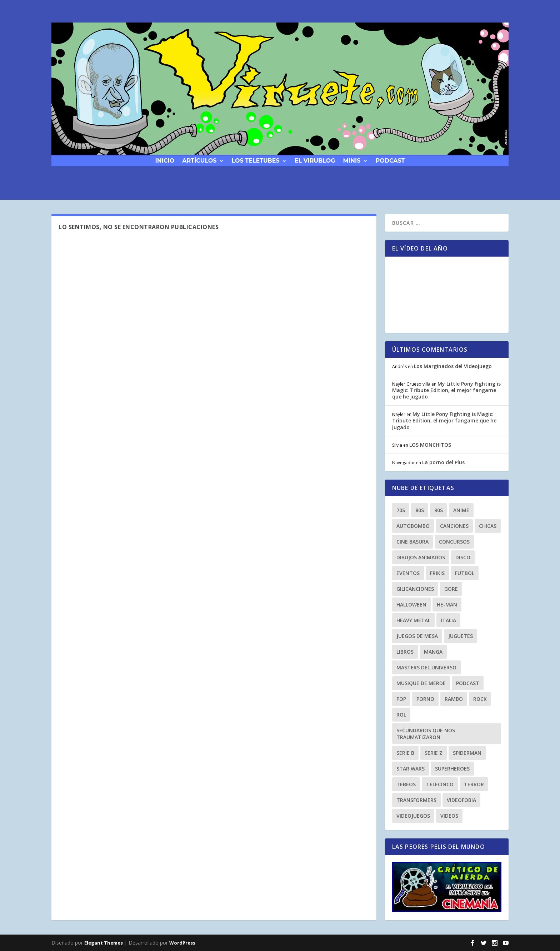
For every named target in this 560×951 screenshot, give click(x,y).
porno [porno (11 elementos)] (425, 699)
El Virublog (315, 160)
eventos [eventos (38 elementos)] (408, 573)
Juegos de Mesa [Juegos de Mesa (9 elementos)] (417, 636)
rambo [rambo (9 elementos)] (454, 699)
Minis (352, 160)
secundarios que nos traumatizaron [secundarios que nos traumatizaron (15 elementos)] (426, 734)
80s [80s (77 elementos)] (420, 510)
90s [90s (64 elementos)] (439, 510)
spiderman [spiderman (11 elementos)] (467, 753)
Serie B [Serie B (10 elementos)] (405, 753)
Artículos (199, 160)
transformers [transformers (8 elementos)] (416, 800)
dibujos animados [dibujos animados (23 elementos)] (421, 557)
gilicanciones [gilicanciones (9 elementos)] (415, 589)
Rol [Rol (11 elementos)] (401, 715)
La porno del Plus (443, 462)
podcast (390, 160)
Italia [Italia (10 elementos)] (448, 620)
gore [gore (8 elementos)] (451, 589)
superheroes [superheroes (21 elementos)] (452, 769)
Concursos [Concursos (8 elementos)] (454, 542)
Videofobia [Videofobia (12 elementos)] (461, 800)
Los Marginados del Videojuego (453, 366)
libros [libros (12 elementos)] (405, 652)
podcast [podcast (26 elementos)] (468, 683)
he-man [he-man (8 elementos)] (447, 605)
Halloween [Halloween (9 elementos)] (411, 605)
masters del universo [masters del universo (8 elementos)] (426, 667)
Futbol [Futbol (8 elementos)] (465, 573)
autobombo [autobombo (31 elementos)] (413, 526)
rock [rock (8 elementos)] (480, 699)
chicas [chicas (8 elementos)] (488, 526)
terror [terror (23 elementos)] (474, 784)
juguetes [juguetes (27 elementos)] (461, 636)
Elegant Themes (104, 943)
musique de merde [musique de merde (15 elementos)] (421, 683)
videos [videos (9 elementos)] (449, 816)
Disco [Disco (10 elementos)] (463, 557)
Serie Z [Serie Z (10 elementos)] (434, 753)
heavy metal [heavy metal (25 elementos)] (413, 620)
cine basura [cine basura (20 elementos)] (412, 542)
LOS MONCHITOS (430, 445)
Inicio (165, 160)
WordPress (182, 943)
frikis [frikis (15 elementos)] (437, 573)
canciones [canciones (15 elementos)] (454, 526)
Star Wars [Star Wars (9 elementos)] (411, 769)
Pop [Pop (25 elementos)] (401, 699)
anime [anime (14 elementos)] (461, 510)
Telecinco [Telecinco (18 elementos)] (440, 784)
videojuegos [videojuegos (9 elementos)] (413, 816)
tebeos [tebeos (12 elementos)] (406, 784)
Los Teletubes (256, 160)
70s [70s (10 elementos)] (401, 510)
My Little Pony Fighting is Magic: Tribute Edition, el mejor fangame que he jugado (446, 390)
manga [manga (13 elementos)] (433, 652)
